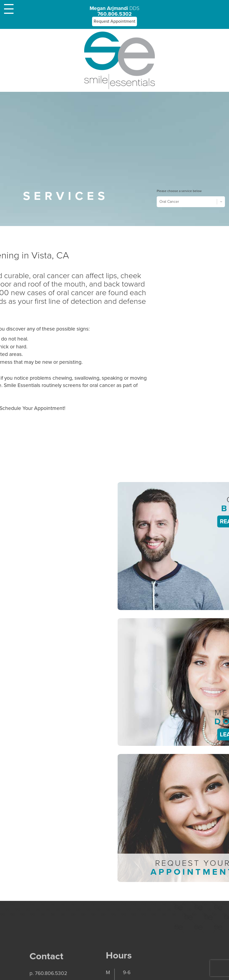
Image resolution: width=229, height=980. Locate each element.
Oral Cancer (191, 202)
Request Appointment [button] (114, 21)
